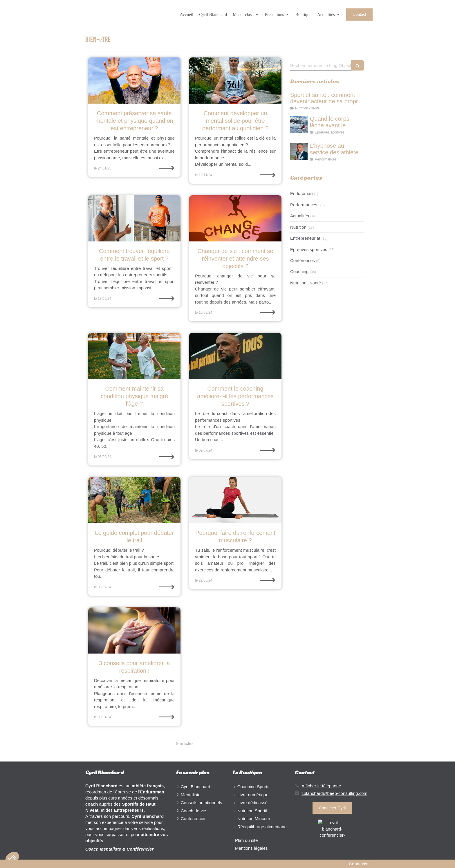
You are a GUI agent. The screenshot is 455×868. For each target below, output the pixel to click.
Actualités (300, 216)
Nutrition (298, 227)
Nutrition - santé (306, 283)
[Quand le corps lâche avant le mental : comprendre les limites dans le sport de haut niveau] (299, 124)
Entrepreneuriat (305, 238)
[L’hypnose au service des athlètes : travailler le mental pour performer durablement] (299, 151)
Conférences (303, 260)
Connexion (359, 864)
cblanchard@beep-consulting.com (334, 793)
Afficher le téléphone (321, 786)
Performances (304, 205)
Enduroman (301, 193)
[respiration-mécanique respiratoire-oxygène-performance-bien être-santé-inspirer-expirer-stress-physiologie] (134, 630)
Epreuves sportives (309, 249)
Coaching (299, 271)
